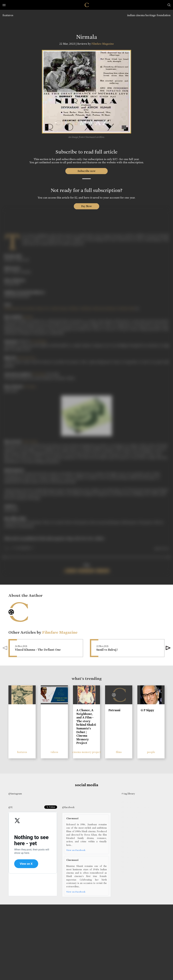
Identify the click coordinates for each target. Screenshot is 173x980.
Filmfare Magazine (103, 44)
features (8, 15)
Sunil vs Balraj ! (107, 650)
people (151, 752)
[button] (168, 648)
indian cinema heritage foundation (149, 15)
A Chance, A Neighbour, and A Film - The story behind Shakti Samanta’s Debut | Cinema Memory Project (86, 727)
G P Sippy (147, 710)
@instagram (15, 794)
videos (54, 752)
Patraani (114, 710)
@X (11, 807)
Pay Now (86, 206)
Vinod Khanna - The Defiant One (38, 650)
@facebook (68, 807)
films (119, 752)
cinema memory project (86, 752)
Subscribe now (87, 171)
